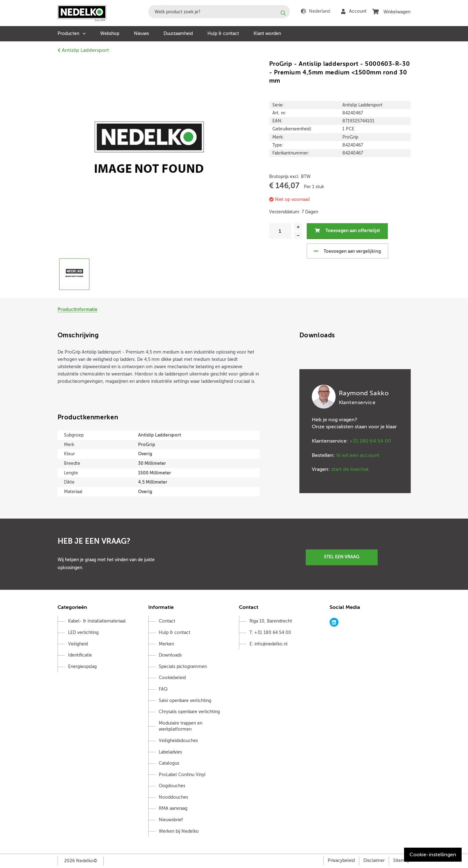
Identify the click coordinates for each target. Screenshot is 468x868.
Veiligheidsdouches (178, 741)
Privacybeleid (341, 861)
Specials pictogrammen (183, 667)
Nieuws (141, 34)
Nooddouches (173, 797)
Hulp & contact (223, 34)
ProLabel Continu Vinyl (182, 775)
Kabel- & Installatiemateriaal (97, 621)
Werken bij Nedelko (179, 831)
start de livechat (350, 469)
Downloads (170, 655)
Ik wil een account (358, 455)
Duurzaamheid (178, 34)
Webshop (110, 34)
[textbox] (219, 12)
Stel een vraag (342, 557)
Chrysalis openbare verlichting (189, 712)
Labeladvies (170, 752)
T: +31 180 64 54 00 (270, 633)
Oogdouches (172, 786)
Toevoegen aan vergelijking (347, 251)
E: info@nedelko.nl (269, 644)
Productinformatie (77, 309)
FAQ (163, 689)
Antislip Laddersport (83, 50)
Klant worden (267, 34)
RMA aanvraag (173, 808)
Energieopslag (82, 667)
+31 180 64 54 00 (370, 441)
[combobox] (219, 12)
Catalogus (169, 763)
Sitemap (402, 861)
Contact (167, 621)
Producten (68, 34)
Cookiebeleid (172, 678)
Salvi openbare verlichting (185, 701)
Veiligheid (78, 644)
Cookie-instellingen (433, 855)
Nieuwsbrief (171, 820)
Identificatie (80, 655)
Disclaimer (374, 861)
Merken (166, 644)
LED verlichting (83, 633)
